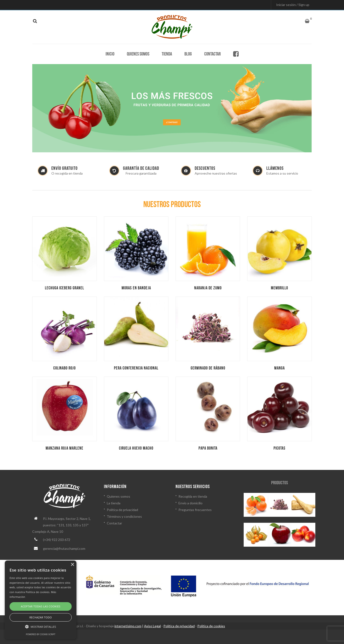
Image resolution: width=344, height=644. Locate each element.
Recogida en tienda (193, 496)
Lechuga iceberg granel (64, 288)
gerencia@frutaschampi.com (64, 548)
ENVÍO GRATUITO (64, 168)
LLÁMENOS (275, 168)
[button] (41, 627)
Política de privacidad (122, 510)
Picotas (279, 448)
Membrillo (279, 288)
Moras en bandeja (136, 288)
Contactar (212, 54)
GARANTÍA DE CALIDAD (141, 168)
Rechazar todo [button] (41, 617)
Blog (188, 54)
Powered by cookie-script (41, 634)
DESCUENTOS (205, 168)
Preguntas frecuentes (195, 510)
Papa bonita (208, 448)
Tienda (167, 54)
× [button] (72, 565)
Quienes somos (138, 54)
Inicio (110, 54)
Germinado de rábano (208, 368)
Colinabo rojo (64, 368)
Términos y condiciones (124, 516)
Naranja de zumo (208, 288)
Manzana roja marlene (64, 448)
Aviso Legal (152, 626)
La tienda (114, 503)
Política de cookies (211, 626)
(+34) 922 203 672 (57, 540)
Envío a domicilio (191, 503)
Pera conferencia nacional (136, 368)
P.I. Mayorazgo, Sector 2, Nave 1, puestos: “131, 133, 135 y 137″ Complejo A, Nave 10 (62, 525)
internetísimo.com (128, 626)
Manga (279, 368)
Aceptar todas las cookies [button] (40, 606)
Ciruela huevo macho (136, 448)
